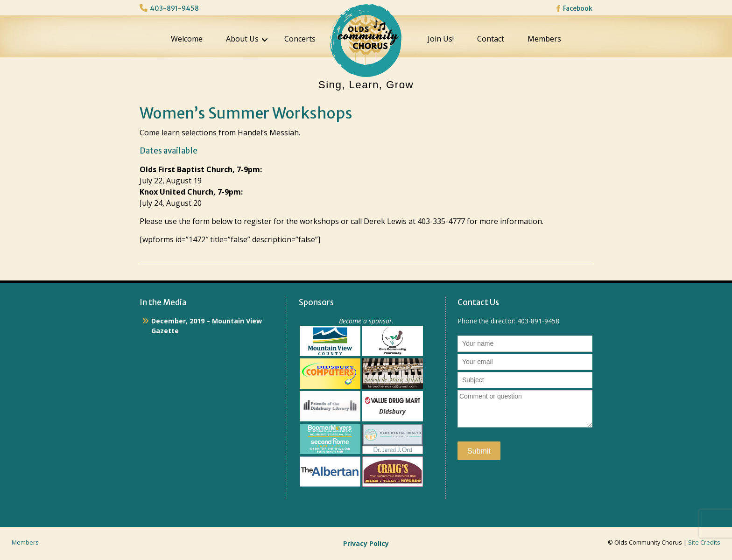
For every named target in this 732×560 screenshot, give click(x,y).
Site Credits (704, 542)
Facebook (578, 8)
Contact (491, 39)
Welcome (187, 39)
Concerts (300, 39)
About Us (242, 39)
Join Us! (441, 39)
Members (544, 39)
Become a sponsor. (366, 321)
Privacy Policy (366, 543)
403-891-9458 (174, 8)
